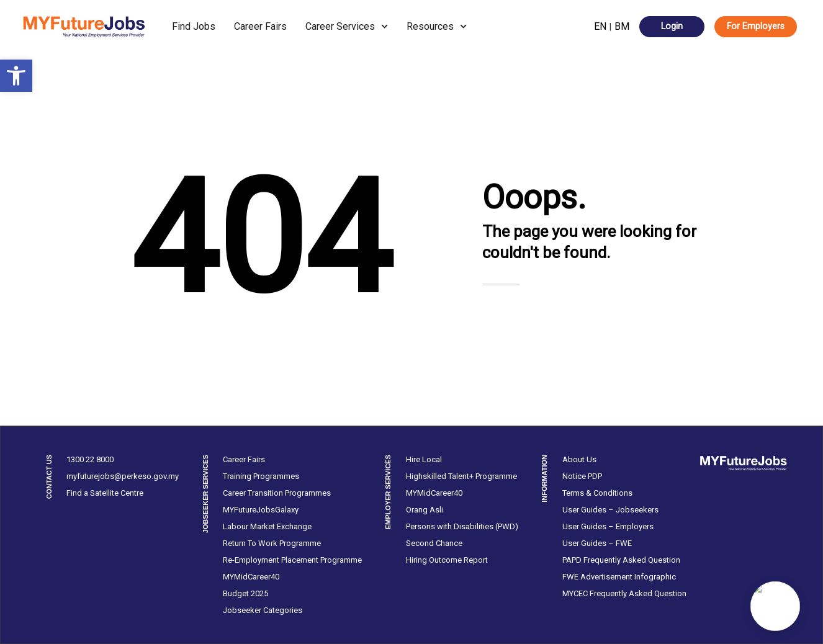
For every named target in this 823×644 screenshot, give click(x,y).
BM (622, 26)
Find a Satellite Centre (105, 493)
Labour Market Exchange (267, 526)
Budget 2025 (245, 593)
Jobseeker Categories (263, 610)
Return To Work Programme (272, 543)
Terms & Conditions (597, 493)
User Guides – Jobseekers (610, 510)
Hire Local (424, 459)
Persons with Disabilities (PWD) (462, 526)
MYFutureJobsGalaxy (261, 510)
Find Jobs (194, 26)
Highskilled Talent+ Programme (461, 476)
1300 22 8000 (90, 459)
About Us (579, 459)
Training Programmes (261, 476)
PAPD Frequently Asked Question (621, 560)
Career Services (347, 26)
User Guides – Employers (608, 526)
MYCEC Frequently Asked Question (624, 593)
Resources (437, 26)
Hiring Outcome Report (447, 560)
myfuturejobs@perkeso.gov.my (123, 476)
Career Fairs (260, 26)
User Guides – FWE (597, 543)
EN (600, 26)
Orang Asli (425, 510)
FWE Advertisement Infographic (619, 577)
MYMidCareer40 (251, 577)
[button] (16, 76)
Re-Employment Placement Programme (292, 560)
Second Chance (434, 543)
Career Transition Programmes (277, 493)
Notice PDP (582, 476)
